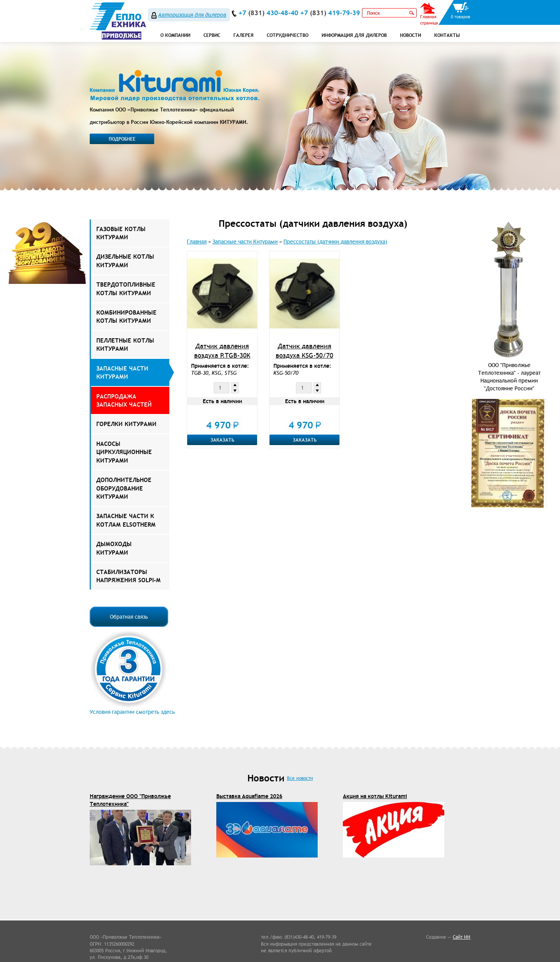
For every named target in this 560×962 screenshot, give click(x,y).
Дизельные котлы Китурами (125, 261)
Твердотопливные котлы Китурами (126, 289)
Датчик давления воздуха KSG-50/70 (304, 351)
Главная (197, 242)
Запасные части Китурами (122, 372)
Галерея (243, 35)
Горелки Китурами (126, 424)
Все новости (300, 778)
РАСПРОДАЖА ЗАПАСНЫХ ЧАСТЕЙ (124, 400)
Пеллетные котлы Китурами (125, 344)
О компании (175, 35)
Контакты (447, 35)
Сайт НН (462, 937)
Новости (410, 35)
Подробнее (122, 139)
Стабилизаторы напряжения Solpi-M (128, 576)
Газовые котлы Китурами (121, 233)
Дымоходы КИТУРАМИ (114, 548)
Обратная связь (129, 617)
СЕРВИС (212, 35)
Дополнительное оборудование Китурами (124, 488)
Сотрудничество (288, 35)
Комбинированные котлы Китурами (126, 317)
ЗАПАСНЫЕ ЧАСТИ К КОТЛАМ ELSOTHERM (126, 520)
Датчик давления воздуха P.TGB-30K (222, 351)
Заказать (222, 440)
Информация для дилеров (354, 35)
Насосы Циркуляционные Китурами (124, 452)
